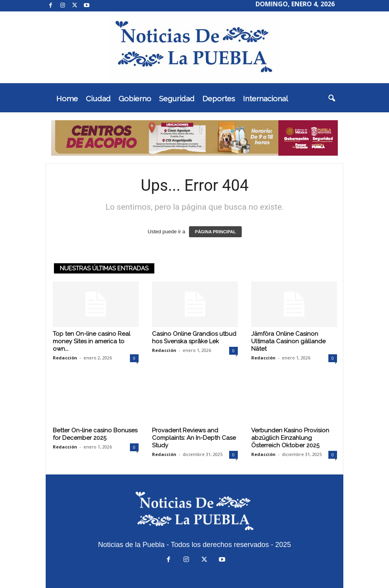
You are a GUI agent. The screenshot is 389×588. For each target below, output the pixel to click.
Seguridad (177, 99)
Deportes (219, 99)
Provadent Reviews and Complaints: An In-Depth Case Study (194, 438)
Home (67, 99)
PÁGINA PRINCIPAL (215, 232)
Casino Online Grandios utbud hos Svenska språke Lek (194, 338)
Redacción (65, 358)
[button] (332, 99)
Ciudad (98, 99)
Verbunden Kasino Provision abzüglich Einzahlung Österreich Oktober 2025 (290, 438)
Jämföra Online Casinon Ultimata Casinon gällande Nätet (288, 341)
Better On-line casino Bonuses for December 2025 (95, 434)
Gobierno (135, 99)
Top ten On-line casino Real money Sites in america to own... (92, 341)
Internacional (265, 99)
